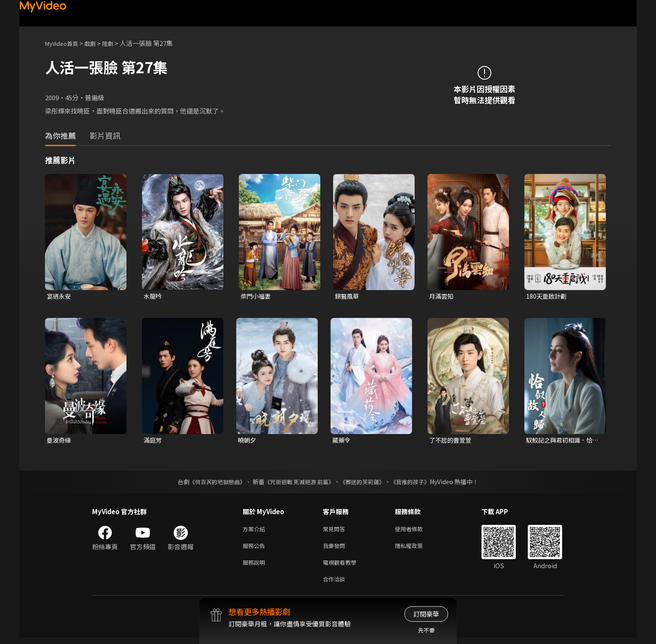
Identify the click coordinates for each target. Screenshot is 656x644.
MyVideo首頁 (65, 43)
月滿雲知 (442, 296)
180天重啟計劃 (547, 296)
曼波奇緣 (60, 441)
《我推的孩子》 (417, 483)
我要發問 (336, 549)
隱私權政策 (416, 549)
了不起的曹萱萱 (452, 441)
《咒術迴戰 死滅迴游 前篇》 (298, 483)
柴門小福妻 (257, 296)
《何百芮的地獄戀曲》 (212, 483)
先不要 (426, 630)
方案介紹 (256, 531)
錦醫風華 (348, 296)
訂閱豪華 (426, 614)
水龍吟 (153, 296)
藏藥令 (342, 441)
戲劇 (97, 43)
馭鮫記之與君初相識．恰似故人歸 (561, 441)
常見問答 (336, 531)
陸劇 (116, 43)
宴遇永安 (60, 296)
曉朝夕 (248, 441)
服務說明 (256, 567)
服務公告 (256, 549)
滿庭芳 (153, 441)
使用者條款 (416, 531)
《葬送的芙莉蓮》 (366, 483)
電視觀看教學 (342, 567)
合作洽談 (336, 585)
